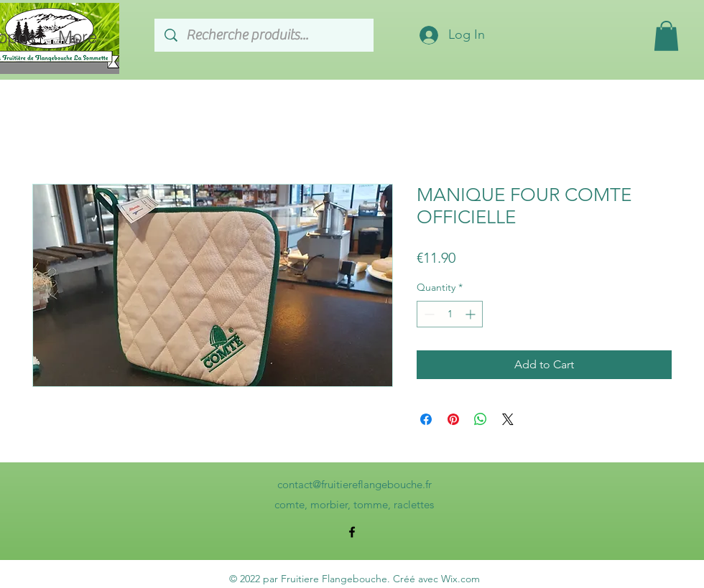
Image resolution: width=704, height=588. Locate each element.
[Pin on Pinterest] (453, 419)
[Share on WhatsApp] (481, 419)
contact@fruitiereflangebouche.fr (355, 484)
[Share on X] (508, 419)
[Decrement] (428, 314)
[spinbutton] (450, 314)
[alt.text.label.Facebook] (352, 532)
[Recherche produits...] (265, 35)
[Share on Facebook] (426, 419)
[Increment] (472, 314)
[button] (666, 36)
